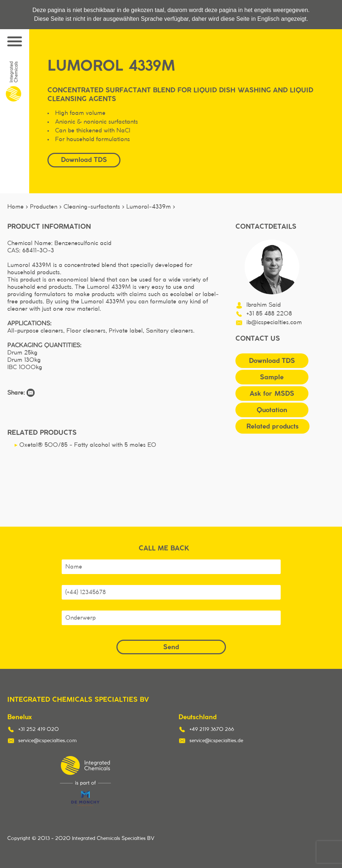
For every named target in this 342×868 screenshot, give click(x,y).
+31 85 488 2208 (269, 314)
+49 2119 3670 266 (212, 729)
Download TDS (84, 160)
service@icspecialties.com (47, 741)
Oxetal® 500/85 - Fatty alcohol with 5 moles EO (85, 445)
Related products (272, 426)
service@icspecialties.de (216, 741)
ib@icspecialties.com (274, 322)
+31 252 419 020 (39, 729)
